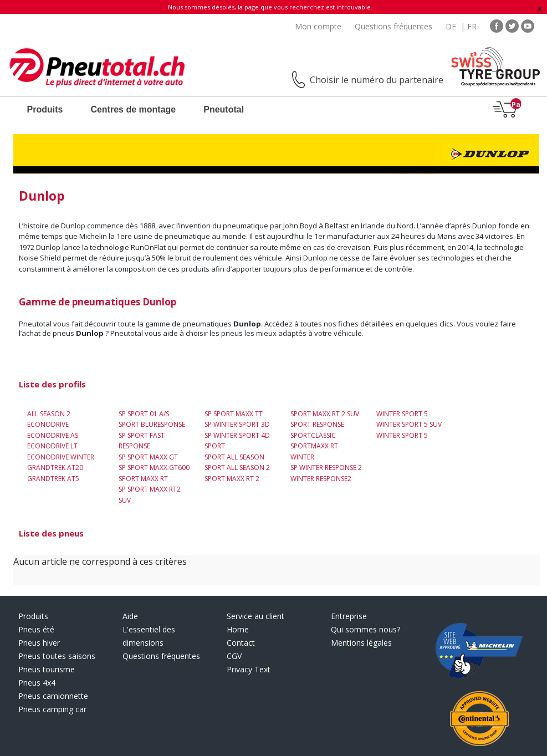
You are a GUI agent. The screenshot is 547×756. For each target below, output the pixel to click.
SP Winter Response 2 (326, 468)
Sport (215, 446)
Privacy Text (249, 669)
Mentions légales (361, 643)
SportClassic (313, 435)
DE (451, 26)
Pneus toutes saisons (57, 656)
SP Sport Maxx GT (148, 457)
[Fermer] (540, 9)
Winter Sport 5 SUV (409, 424)
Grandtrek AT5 (53, 479)
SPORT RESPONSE (317, 424)
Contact (241, 643)
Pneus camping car (52, 709)
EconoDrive (48, 424)
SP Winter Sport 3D (237, 424)
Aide (130, 616)
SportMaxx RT (314, 446)
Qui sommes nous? (365, 629)
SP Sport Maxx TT (234, 414)
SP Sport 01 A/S (144, 414)
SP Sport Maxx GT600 (154, 468)
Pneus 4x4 (37, 683)
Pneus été (36, 629)
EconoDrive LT (52, 446)
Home (238, 629)
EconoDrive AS (53, 435)
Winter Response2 (321, 479)
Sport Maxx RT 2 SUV (325, 414)
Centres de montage (133, 109)
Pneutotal (224, 109)
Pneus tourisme (47, 669)
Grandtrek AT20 (55, 468)
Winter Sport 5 (402, 414)
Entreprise (349, 616)
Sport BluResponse (152, 424)
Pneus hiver (39, 643)
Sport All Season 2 (237, 468)
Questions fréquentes (393, 26)
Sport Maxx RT (143, 479)
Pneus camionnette (53, 696)
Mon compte (318, 26)
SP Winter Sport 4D (237, 435)
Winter (302, 457)
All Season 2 (49, 414)
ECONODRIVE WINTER (61, 457)
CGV (234, 656)
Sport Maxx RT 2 (232, 479)
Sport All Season (234, 457)
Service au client (255, 616)
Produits (45, 109)
